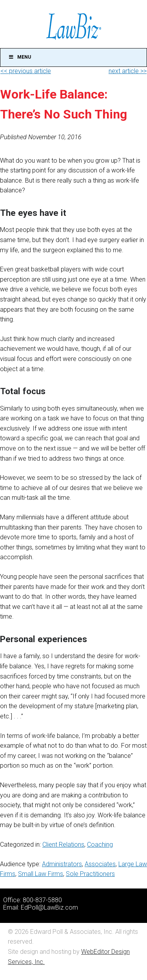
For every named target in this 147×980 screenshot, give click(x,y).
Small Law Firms (41, 874)
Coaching (100, 844)
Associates (100, 864)
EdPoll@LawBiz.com (49, 907)
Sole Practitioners (90, 874)
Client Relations (63, 844)
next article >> (128, 71)
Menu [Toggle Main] (20, 57)
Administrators (62, 864)
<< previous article (26, 71)
